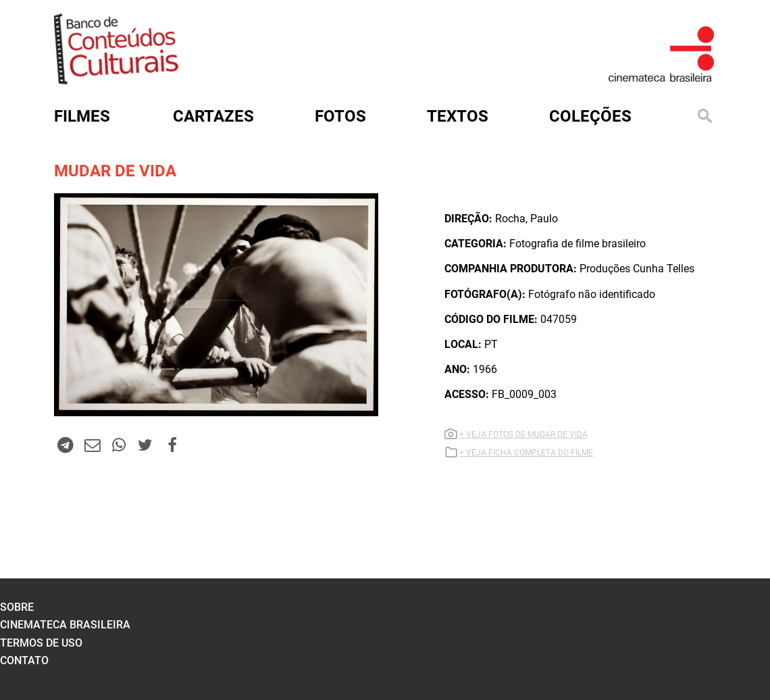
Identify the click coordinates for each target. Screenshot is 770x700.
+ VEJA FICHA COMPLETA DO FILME (526, 453)
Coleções (590, 116)
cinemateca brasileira (65, 625)
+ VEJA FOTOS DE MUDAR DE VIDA (523, 434)
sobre (17, 607)
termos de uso (41, 643)
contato (24, 660)
